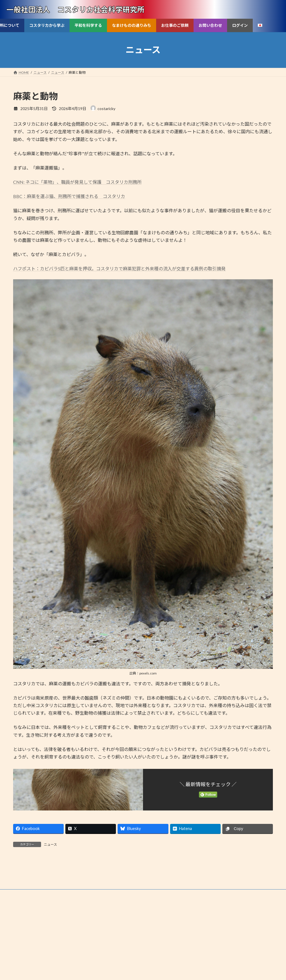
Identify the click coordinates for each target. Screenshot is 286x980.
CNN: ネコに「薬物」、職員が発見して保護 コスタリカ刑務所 (77, 182)
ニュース (50, 844)
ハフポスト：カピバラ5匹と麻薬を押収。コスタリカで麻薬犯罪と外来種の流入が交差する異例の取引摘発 (119, 269)
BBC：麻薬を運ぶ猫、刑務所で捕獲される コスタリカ (69, 196)
